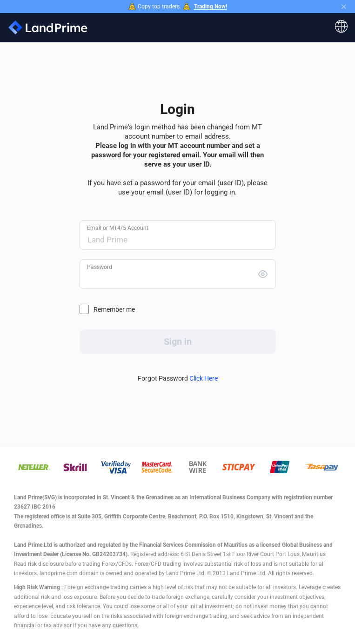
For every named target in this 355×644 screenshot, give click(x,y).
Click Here (204, 378)
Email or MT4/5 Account (118, 228)
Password (100, 267)
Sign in (178, 342)
